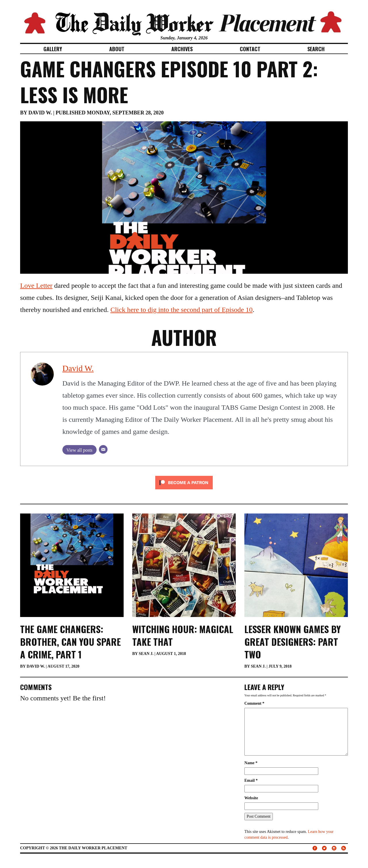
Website (251, 798)
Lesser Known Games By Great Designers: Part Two (293, 642)
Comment (254, 703)
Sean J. (146, 654)
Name (251, 763)
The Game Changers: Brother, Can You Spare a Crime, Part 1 (70, 642)
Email (251, 780)
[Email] (103, 449)
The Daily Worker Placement (93, 848)
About (117, 49)
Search (316, 49)
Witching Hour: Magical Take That (183, 635)
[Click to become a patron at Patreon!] (184, 482)
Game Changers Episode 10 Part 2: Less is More (169, 82)
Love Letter (36, 285)
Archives (182, 49)
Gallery (53, 49)
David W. (40, 113)
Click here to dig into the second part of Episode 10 (182, 310)
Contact (250, 49)
